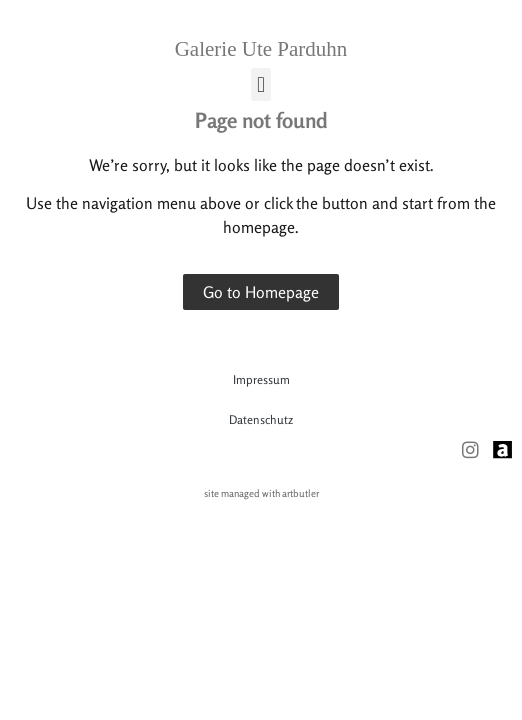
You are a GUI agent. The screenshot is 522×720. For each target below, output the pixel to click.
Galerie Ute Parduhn (261, 49)
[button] (260, 84)
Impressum (261, 379)
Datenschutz (261, 419)
